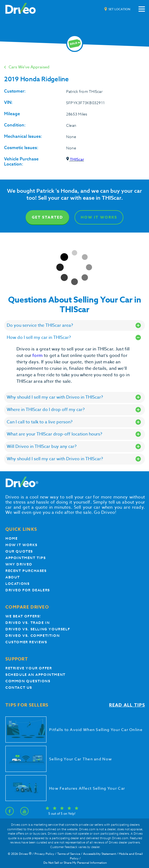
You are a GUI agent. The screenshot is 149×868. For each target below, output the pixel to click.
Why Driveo (19, 564)
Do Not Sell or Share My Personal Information (75, 863)
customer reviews (26, 642)
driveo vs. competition (33, 636)
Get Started (47, 217)
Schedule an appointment (35, 675)
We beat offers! (23, 616)
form (38, 356)
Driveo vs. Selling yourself (38, 629)
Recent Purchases (26, 571)
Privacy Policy (44, 854)
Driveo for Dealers (28, 590)
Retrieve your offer (29, 668)
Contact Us (19, 688)
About (13, 577)
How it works (21, 545)
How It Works (99, 217)
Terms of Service (69, 854)
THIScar (75, 159)
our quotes (19, 551)
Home (11, 538)
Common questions (28, 681)
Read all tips (127, 705)
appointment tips (26, 558)
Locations (17, 584)
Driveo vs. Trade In (28, 623)
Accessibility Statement (99, 854)
